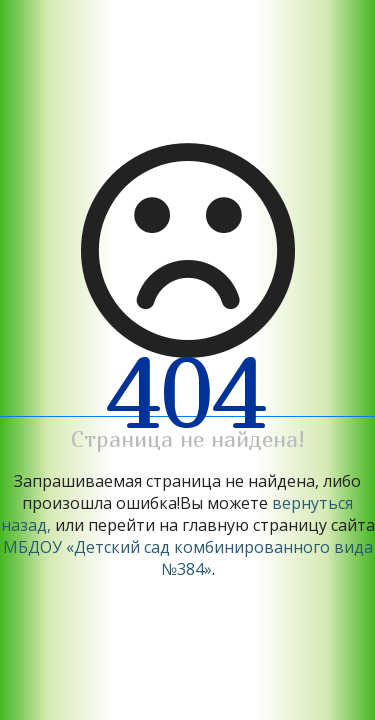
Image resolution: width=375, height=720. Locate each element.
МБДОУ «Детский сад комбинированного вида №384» (188, 558)
